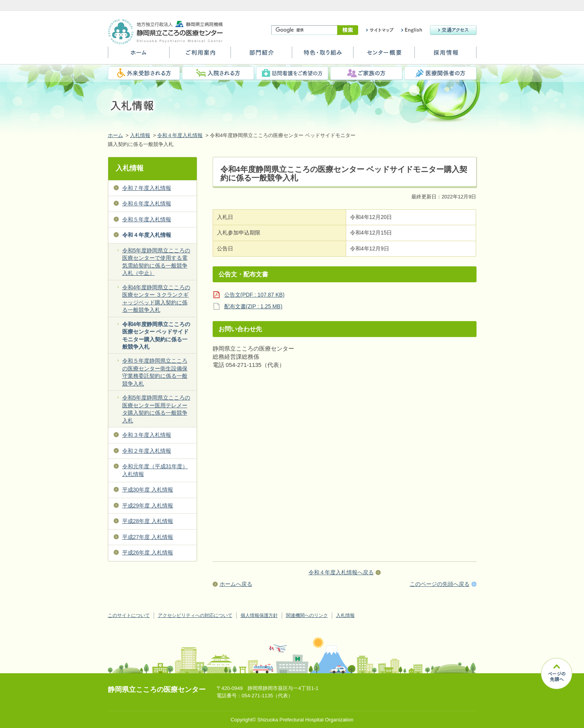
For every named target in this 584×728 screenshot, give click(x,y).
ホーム (139, 55)
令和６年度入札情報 (147, 203)
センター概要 (384, 55)
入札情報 (140, 135)
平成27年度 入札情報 (148, 537)
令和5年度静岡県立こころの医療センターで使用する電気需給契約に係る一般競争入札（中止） (156, 262)
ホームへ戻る (236, 584)
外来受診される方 (144, 73)
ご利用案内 (200, 55)
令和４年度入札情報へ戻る (341, 572)
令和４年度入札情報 (180, 135)
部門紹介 (261, 55)
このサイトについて (129, 615)
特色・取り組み (323, 55)
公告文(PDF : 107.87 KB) (255, 295)
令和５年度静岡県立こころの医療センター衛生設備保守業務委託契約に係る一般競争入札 (155, 372)
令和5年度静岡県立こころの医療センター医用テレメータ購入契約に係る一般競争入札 (156, 409)
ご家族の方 (366, 73)
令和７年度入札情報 (147, 188)
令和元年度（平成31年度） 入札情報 (155, 470)
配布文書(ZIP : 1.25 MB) (253, 306)
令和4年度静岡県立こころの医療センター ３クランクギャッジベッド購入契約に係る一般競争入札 (156, 299)
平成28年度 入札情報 (148, 521)
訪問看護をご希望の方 (292, 73)
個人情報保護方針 (259, 615)
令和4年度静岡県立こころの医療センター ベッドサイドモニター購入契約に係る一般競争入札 (156, 335)
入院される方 (218, 73)
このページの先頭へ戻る (440, 584)
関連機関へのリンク (307, 615)
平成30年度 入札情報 (148, 490)
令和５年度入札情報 (147, 219)
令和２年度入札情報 (147, 451)
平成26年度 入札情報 (148, 553)
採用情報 (445, 55)
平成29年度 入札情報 (148, 506)
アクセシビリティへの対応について (195, 615)
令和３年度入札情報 (147, 435)
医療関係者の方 (440, 73)
